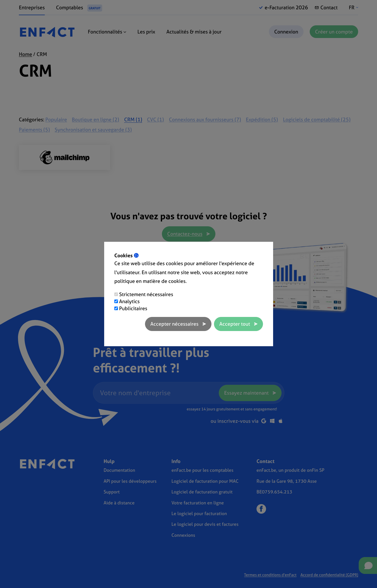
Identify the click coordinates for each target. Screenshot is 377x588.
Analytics (129, 301)
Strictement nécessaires (146, 294)
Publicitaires (133, 308)
